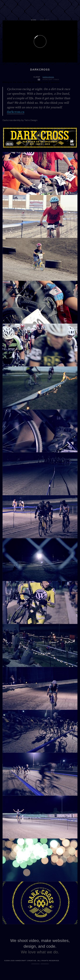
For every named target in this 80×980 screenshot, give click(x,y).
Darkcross (48, 77)
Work (34, 20)
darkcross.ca (16, 112)
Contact (45, 20)
